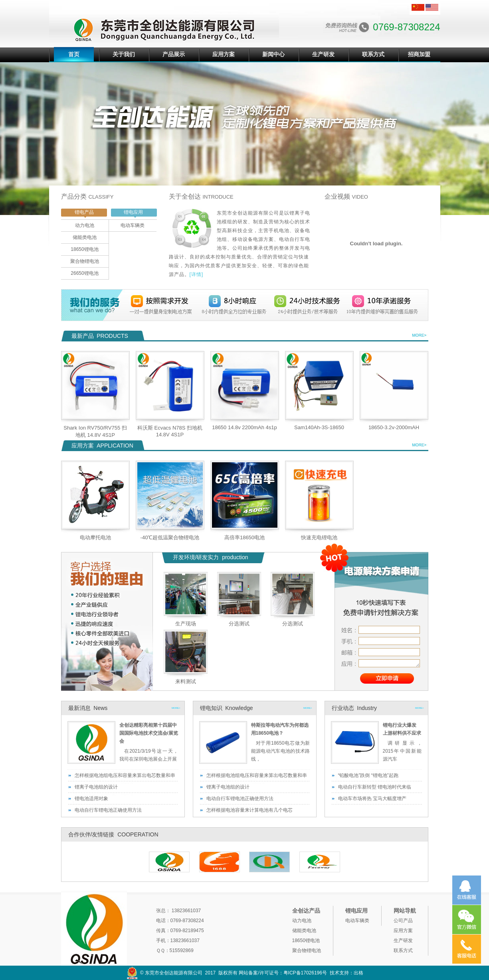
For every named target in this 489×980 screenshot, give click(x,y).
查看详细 (418, 336)
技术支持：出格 (346, 973)
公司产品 (403, 921)
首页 (74, 54)
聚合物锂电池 (85, 261)
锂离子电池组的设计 (96, 787)
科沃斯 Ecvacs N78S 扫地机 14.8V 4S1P (170, 431)
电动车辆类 (133, 225)
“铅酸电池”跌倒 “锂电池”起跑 (368, 775)
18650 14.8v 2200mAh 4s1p (244, 427)
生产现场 (186, 624)
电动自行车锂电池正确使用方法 (108, 810)
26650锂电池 (84, 273)
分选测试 (239, 624)
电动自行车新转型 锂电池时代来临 (375, 787)
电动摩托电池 (95, 537)
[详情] (197, 274)
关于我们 (124, 54)
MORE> (176, 708)
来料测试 (186, 681)
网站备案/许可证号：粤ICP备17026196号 (283, 973)
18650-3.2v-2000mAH (394, 427)
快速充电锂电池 (319, 537)
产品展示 (174, 54)
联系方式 (373, 54)
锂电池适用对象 (91, 799)
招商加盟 (419, 54)
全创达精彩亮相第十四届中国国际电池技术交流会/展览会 (149, 733)
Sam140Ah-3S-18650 (319, 427)
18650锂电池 (84, 249)
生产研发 (323, 54)
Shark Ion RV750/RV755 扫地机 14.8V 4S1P (95, 431)
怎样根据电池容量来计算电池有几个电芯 (249, 810)
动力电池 (85, 225)
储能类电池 (85, 237)
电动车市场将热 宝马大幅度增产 (372, 799)
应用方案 (224, 54)
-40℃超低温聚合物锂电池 (170, 537)
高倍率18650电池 (244, 537)
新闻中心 (273, 54)
